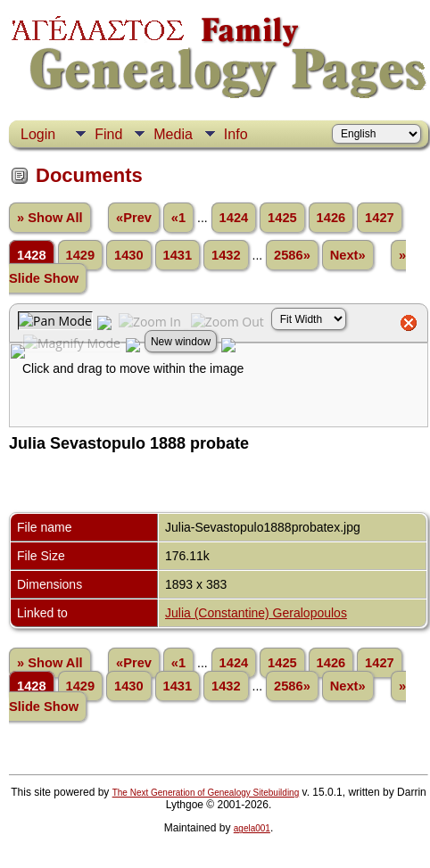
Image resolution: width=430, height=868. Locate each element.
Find (108, 134)
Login (38, 134)
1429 (81, 255)
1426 (331, 218)
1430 (129, 255)
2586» (292, 255)
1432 (226, 255)
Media (173, 134)
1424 (234, 218)
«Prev (134, 218)
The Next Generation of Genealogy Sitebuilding (206, 793)
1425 (282, 218)
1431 (178, 255)
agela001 (252, 828)
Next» (348, 255)
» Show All (50, 218)
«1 (178, 218)
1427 (380, 218)
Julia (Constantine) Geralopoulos (256, 613)
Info (236, 134)
